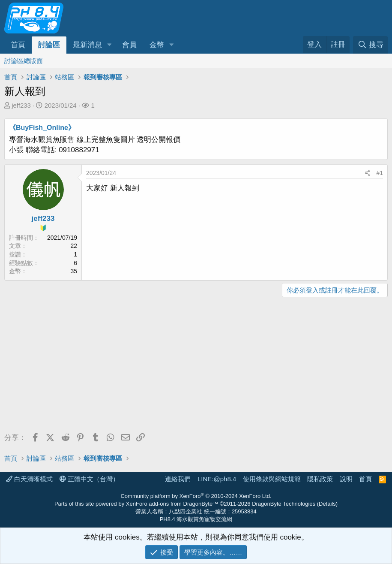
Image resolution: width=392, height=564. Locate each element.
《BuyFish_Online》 (42, 128)
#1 (380, 173)
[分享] (368, 173)
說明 (346, 479)
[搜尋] (370, 45)
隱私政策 (320, 479)
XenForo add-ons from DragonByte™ (172, 504)
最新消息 (87, 45)
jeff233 (21, 105)
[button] (109, 45)
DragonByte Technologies (284, 504)
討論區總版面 (24, 61)
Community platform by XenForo (196, 496)
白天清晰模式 (29, 479)
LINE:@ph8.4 (217, 479)
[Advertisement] (196, 366)
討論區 (49, 45)
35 (74, 271)
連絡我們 (178, 479)
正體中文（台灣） (89, 479)
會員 (129, 45)
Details (327, 504)
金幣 (157, 45)
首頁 (18, 45)
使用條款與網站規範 (272, 479)
